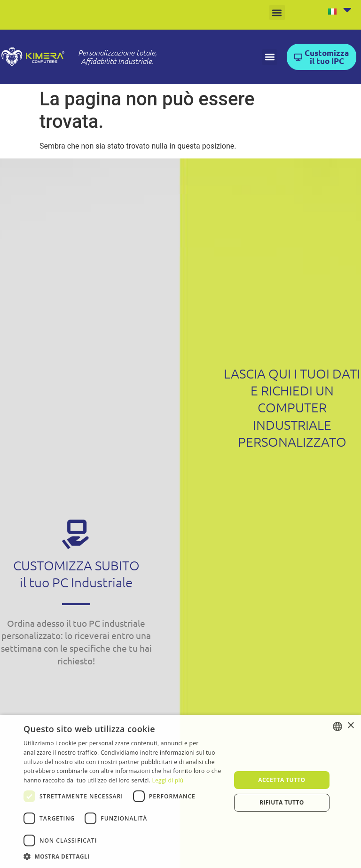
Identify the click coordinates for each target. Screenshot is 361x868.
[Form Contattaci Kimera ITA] (291, 653)
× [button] (350, 726)
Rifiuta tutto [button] (282, 802)
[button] (277, 12)
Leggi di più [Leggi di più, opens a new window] (168, 780)
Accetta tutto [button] (282, 780)
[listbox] (337, 726)
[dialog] (180, 791)
